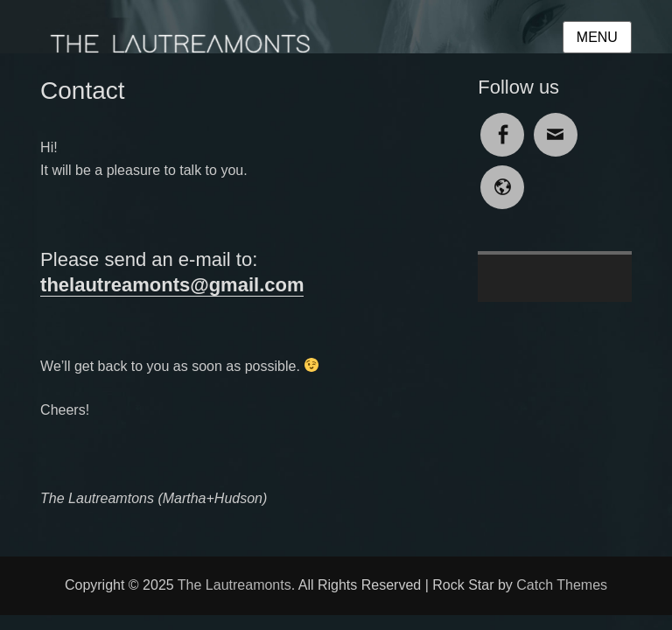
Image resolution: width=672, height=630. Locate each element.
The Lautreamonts (234, 585)
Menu (597, 37)
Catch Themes (562, 585)
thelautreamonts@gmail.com (172, 285)
